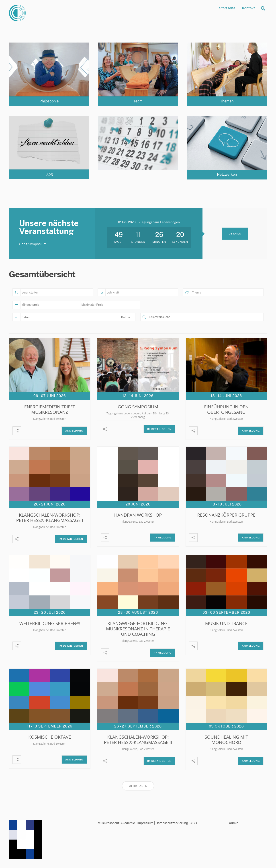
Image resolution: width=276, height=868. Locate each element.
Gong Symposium (138, 407)
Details (235, 234)
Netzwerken (227, 174)
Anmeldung (74, 431)
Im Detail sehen (159, 429)
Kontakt (248, 8)
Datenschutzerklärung (172, 823)
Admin (234, 823)
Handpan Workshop (138, 515)
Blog (49, 174)
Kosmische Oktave (50, 737)
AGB (193, 823)
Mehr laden (138, 786)
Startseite (227, 8)
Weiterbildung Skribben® (50, 623)
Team (138, 101)
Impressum (145, 823)
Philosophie (49, 101)
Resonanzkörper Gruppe (226, 515)
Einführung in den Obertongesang (226, 409)
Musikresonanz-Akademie (116, 823)
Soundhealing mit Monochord (226, 740)
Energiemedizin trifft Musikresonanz (50, 409)
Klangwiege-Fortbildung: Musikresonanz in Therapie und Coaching (138, 629)
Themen (227, 101)
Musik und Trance (226, 623)
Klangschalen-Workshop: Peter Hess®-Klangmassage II (138, 740)
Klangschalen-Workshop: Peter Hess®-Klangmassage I (50, 518)
